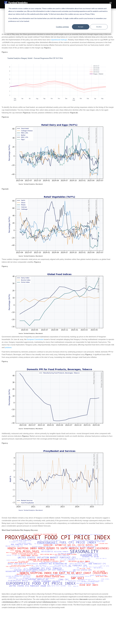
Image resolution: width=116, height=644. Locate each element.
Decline (99, 27)
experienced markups (59, 40)
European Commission (35, 339)
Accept (81, 27)
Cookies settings (62, 27)
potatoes (8, 347)
